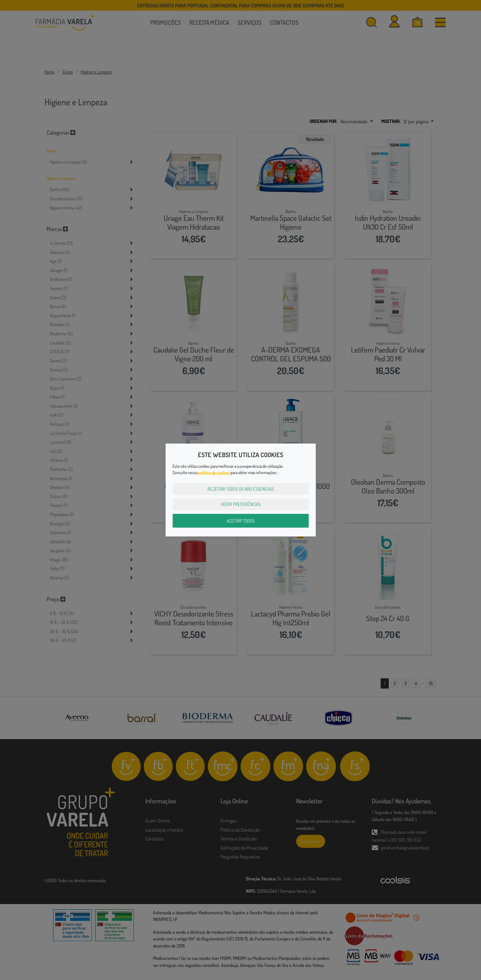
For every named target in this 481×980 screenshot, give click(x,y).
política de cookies (214, 472)
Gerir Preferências (241, 504)
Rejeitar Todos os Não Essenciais (241, 489)
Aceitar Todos (240, 520)
